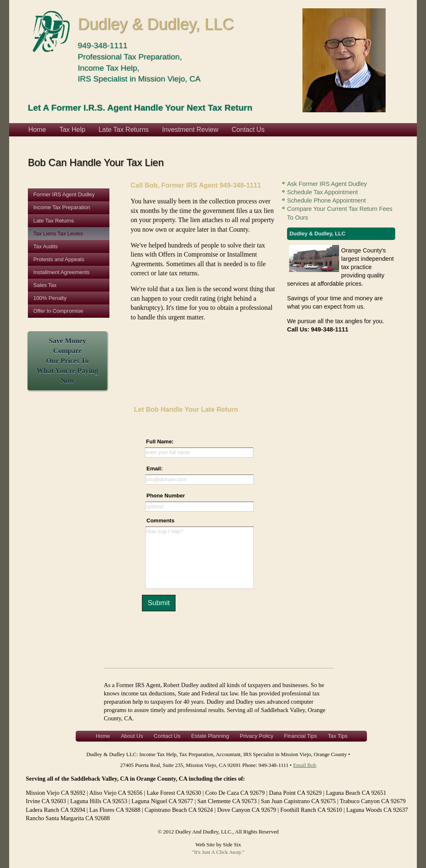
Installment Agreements (61, 272)
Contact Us (248, 130)
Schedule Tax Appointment (322, 192)
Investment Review (190, 130)
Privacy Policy (256, 736)
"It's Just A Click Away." (218, 852)
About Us (132, 736)
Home (37, 130)
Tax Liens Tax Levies (58, 234)
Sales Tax (45, 285)
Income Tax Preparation (62, 207)
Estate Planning (210, 736)
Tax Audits (46, 246)
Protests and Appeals (59, 259)
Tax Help (72, 130)
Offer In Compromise (58, 311)
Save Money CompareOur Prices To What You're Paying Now (68, 361)
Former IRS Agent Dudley (64, 194)
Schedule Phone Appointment (327, 200)
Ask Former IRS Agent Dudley (327, 184)
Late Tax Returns (124, 130)
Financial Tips (301, 736)
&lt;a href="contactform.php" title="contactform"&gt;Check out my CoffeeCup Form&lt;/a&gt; (196, 528)
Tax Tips (338, 736)
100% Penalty (50, 298)
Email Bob (305, 765)
